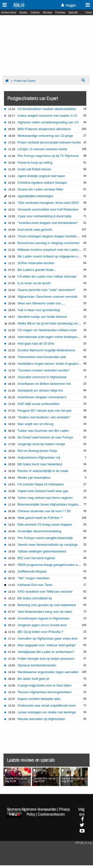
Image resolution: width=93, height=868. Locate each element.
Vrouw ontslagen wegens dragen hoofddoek (49, 236)
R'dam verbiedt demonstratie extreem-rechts (49, 142)
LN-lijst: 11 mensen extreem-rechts (43, 149)
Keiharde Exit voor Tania (35, 585)
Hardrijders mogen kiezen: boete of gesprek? (50, 364)
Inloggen (69, 5)
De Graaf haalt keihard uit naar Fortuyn (46, 437)
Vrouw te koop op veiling (35, 163)
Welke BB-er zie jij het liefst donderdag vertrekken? (54, 323)
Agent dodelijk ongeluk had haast (41, 176)
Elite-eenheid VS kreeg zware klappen (45, 524)
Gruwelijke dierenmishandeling (39, 531)
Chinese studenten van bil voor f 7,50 (44, 511)
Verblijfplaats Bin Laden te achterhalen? (46, 652)
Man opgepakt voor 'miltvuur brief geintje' (47, 645)
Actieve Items (9, 12)
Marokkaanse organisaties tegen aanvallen (48, 672)
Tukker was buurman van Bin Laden (43, 431)
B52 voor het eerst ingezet (36, 558)
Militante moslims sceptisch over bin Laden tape (52, 250)
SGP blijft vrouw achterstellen (39, 404)
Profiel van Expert (25, 81)
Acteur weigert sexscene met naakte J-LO (47, 116)
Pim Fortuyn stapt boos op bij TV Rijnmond (48, 156)
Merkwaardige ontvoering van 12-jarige (45, 136)
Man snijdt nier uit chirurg (36, 424)
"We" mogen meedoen (34, 578)
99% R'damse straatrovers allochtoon (44, 129)
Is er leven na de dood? (34, 283)
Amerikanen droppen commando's (42, 397)
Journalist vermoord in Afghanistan (42, 377)
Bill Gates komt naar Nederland (40, 464)
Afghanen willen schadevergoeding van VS (48, 122)
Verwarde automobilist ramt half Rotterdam (48, 209)
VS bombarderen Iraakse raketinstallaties (47, 109)
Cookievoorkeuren (51, 814)
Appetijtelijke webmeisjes (35, 196)
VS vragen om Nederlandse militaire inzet (47, 330)
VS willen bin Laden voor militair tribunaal (47, 276)
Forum (89, 12)
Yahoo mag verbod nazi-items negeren (45, 498)
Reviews (47, 12)
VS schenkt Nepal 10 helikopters (41, 484)
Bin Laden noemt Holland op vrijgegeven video (51, 256)
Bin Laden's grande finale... (37, 270)
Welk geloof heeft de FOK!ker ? (40, 518)
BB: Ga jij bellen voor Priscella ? (40, 632)
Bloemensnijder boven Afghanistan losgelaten (50, 504)
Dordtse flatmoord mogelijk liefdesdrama (46, 350)
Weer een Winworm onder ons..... (42, 303)
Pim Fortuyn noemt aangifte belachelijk (45, 538)
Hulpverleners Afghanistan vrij (39, 457)
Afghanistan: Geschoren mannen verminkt (48, 297)
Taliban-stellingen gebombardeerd (42, 551)
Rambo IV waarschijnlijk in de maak (43, 471)
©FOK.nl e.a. (84, 843)
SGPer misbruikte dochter (36, 263)
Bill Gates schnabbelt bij (35, 598)
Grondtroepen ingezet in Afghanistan (44, 618)
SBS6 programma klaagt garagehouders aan (49, 565)
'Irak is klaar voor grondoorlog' (39, 310)
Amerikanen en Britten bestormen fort (44, 384)
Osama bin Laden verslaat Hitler (41, 189)
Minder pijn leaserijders (34, 478)
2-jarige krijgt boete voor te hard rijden (45, 685)
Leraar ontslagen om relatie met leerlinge (47, 712)
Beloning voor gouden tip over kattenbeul (47, 605)
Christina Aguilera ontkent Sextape (42, 183)
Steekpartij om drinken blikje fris (40, 390)
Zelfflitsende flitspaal (32, 571)
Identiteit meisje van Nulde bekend (42, 317)
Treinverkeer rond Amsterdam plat (42, 357)
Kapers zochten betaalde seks (39, 699)
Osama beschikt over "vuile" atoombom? (46, 290)
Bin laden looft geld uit (33, 679)
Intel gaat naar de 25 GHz (36, 344)
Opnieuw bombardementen (37, 665)
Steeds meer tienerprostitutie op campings (48, 545)
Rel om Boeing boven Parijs (37, 451)
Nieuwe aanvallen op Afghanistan (41, 719)
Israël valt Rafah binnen (34, 169)
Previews (60, 12)
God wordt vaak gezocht (35, 230)
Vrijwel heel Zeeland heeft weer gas (43, 491)
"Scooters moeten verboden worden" (44, 370)
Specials (73, 12)
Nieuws (23, 12)
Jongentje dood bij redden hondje (41, 444)
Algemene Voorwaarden (39, 809)
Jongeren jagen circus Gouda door (42, 625)
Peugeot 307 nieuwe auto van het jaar (45, 411)
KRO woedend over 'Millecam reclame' (45, 592)
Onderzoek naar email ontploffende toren (47, 705)
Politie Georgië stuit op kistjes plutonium (46, 659)
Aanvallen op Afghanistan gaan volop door (48, 638)
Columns (35, 12)
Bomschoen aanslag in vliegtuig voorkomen (49, 243)
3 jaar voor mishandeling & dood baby (45, 216)
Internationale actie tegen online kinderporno (49, 337)
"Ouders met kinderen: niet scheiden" (44, 417)
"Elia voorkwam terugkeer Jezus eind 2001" (49, 203)
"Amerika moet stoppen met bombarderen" (48, 223)
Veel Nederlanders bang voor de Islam (45, 612)
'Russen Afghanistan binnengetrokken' (45, 692)
